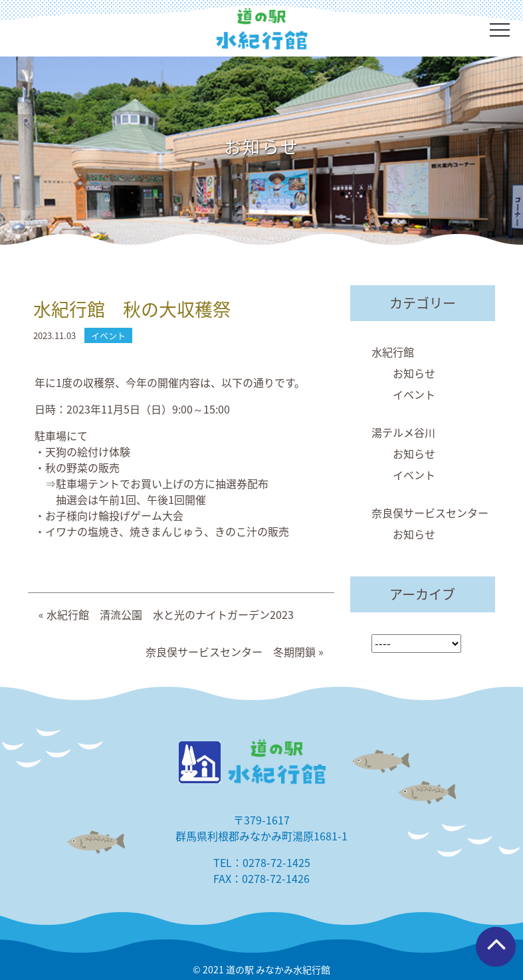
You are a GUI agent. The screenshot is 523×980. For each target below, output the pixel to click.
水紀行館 (393, 352)
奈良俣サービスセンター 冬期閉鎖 (231, 652)
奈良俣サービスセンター (430, 513)
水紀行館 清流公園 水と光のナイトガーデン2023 (170, 614)
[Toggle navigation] (500, 30)
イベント (414, 394)
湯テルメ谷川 (403, 432)
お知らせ (414, 373)
